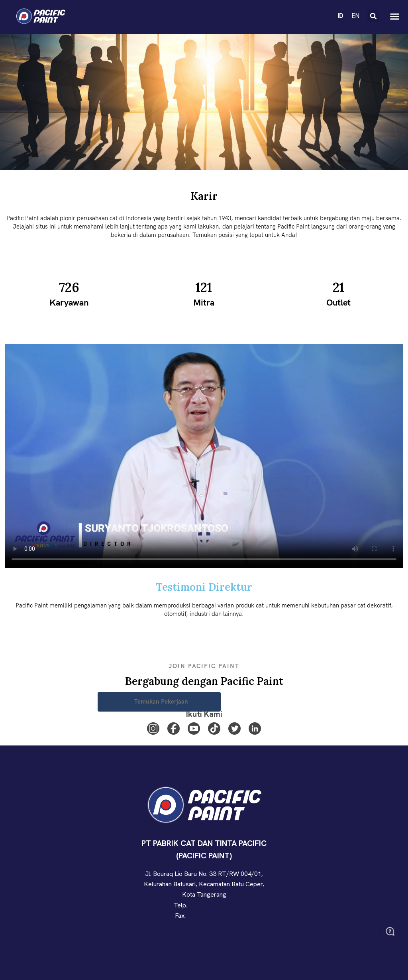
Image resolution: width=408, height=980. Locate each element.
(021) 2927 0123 (212, 905)
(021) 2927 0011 (210, 916)
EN (355, 16)
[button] (373, 16)
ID (340, 16)
